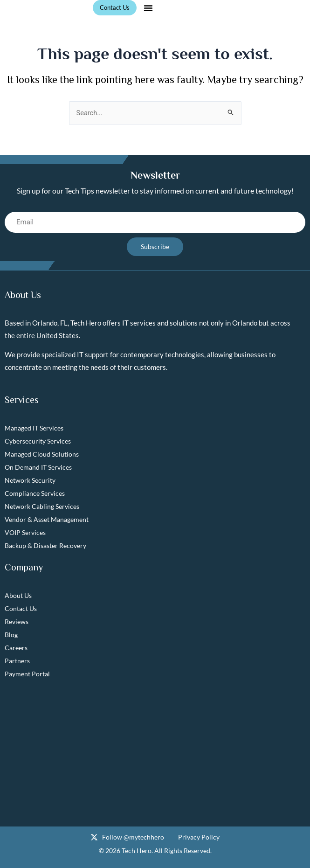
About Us (18, 595)
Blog (11, 635)
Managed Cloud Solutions (42, 454)
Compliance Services (35, 493)
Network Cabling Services (42, 506)
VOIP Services (25, 532)
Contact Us (21, 608)
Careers (16, 648)
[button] (148, 8)
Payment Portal (27, 674)
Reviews (17, 621)
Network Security (30, 480)
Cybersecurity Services (38, 441)
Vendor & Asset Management (47, 519)
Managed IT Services (34, 428)
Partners (17, 661)
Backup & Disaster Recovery (45, 545)
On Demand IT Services (38, 467)
